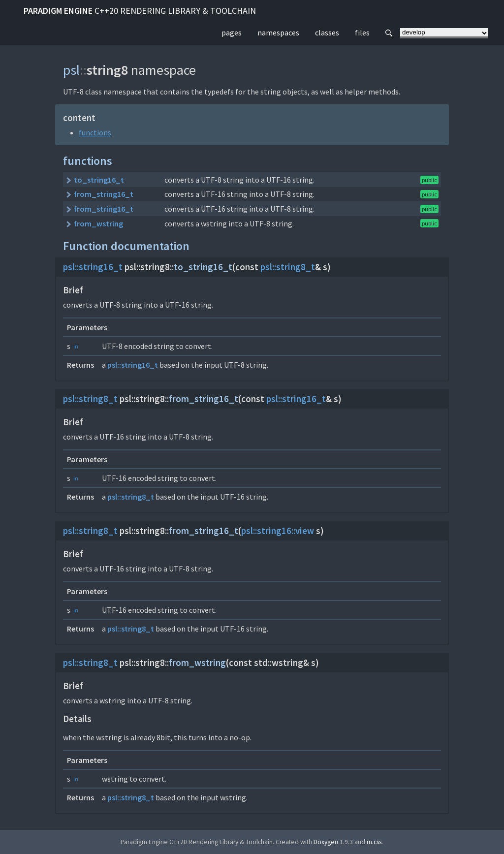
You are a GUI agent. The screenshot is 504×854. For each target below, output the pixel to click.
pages (232, 32)
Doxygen (326, 842)
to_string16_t (99, 180)
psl (71, 70)
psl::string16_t (93, 267)
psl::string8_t (288, 267)
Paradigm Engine (140, 11)
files (362, 32)
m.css (374, 842)
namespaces (278, 32)
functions (95, 132)
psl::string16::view (278, 531)
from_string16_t (104, 194)
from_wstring (98, 223)
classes (327, 32)
